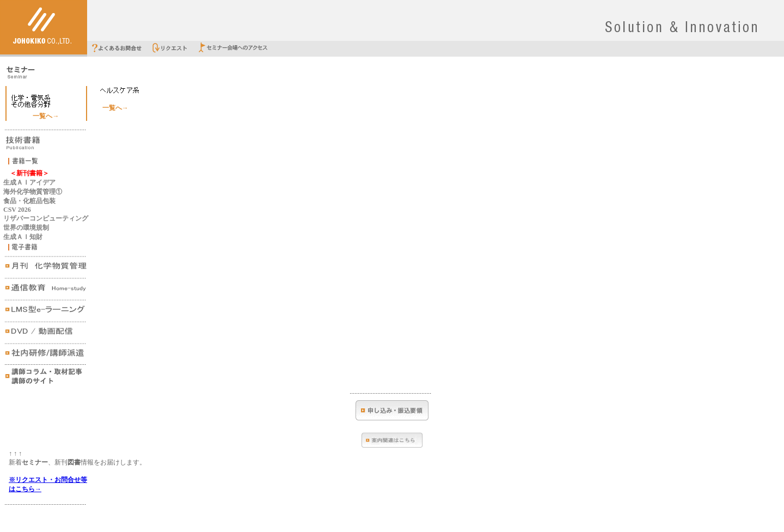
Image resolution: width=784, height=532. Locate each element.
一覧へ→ (46, 116)
